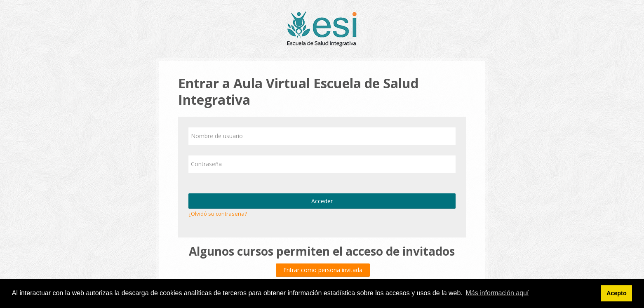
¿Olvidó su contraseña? (218, 214)
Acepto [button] (617, 293)
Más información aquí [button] (497, 293)
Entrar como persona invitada (323, 270)
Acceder (322, 201)
